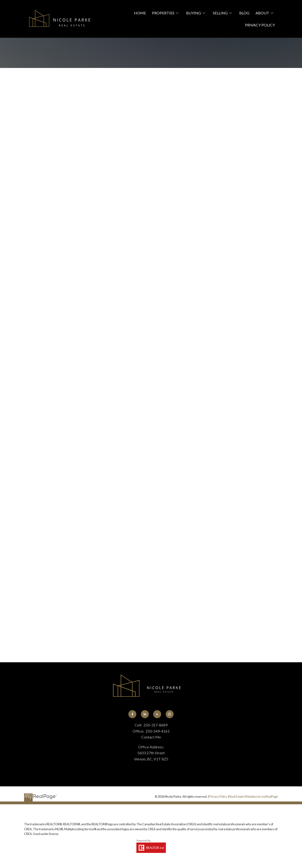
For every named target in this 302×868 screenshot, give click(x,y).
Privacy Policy (218, 797)
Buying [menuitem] (194, 13)
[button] (132, 714)
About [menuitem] (262, 13)
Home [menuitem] (140, 13)
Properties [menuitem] (163, 13)
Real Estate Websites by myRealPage (254, 797)
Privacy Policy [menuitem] (260, 25)
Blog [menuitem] (244, 13)
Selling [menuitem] (220, 13)
